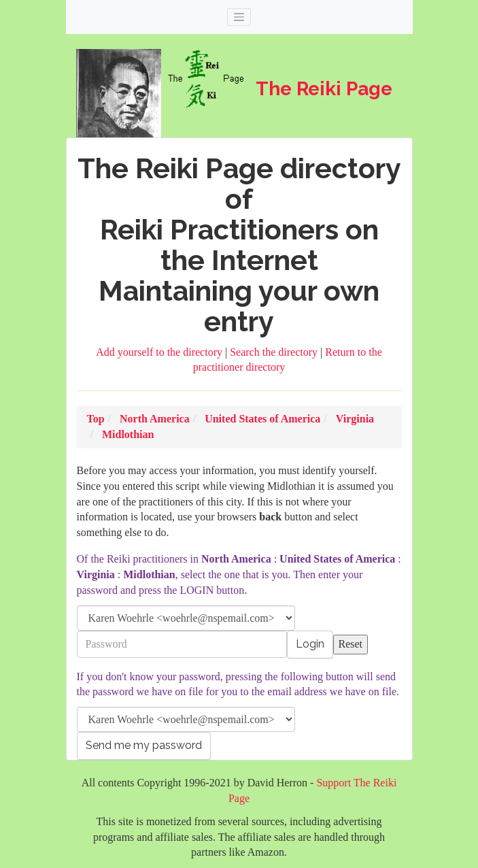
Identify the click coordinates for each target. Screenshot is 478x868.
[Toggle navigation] (239, 17)
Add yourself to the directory (160, 352)
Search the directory (275, 352)
